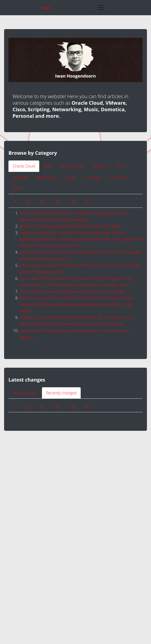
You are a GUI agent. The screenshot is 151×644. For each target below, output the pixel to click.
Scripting (20, 177)
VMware (100, 166)
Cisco (121, 166)
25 (29, 202)
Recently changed (61, 393)
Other (18, 188)
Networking (47, 177)
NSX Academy (72, 166)
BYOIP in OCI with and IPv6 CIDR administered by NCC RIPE (70, 226)
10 (15, 202)
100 (57, 202)
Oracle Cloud (24, 166)
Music (71, 177)
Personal (118, 177)
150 (73, 202)
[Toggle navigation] (101, 8)
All (87, 202)
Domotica (93, 177)
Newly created (25, 393)
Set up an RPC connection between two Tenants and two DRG (72, 291)
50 (42, 202)
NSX (48, 166)
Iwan (47, 8)
